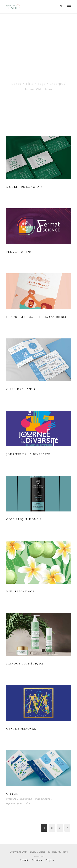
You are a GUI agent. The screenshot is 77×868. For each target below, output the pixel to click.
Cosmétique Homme (24, 519)
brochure (11, 799)
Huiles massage (20, 591)
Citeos (12, 794)
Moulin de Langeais (24, 187)
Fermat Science (20, 252)
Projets (50, 860)
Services (37, 860)
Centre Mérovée (21, 729)
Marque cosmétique (25, 664)
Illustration (26, 799)
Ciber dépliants (21, 389)
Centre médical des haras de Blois (38, 317)
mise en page (43, 799)
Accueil (24, 860)
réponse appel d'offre (18, 803)
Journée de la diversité (28, 454)
